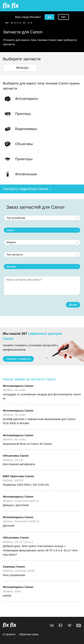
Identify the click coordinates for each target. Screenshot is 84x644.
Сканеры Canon (14, 567)
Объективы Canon (16, 456)
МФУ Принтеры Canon (18, 476)
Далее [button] (73, 305)
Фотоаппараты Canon (18, 386)
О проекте (9, 634)
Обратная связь (29, 634)
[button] (20, 68)
